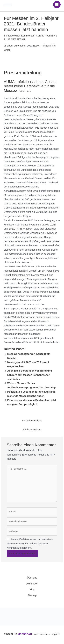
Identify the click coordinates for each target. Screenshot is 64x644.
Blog (32, 590)
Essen (37, 46)
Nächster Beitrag (32, 430)
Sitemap (32, 595)
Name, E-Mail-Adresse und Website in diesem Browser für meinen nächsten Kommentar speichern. (30, 544)
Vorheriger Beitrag (32, 421)
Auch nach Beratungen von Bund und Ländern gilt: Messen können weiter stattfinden (30, 375)
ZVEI (53, 225)
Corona (40, 36)
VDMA (45, 225)
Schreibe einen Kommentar (19, 36)
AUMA (9, 82)
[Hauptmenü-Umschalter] (57, 5)
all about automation (15, 46)
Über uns (32, 578)
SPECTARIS (16, 229)
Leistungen (32, 584)
